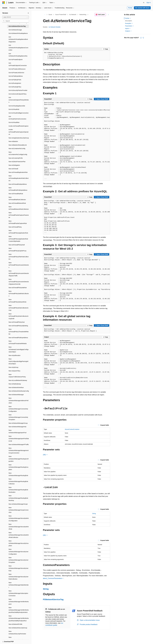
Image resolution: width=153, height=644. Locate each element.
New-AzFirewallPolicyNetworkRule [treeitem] (17, 301)
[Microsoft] (4, 3)
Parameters (129, 26)
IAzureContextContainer (72, 429)
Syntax (128, 18)
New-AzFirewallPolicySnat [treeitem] (17, 322)
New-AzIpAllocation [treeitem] (14, 355)
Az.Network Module (54, 27)
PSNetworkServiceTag (53, 599)
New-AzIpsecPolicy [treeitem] (14, 371)
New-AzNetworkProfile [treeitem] (15, 624)
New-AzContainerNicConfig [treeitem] (17, 149)
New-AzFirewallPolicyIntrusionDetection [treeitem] (19, 265)
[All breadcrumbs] (45, 15)
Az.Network (73, 15)
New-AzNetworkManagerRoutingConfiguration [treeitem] (19, 459)
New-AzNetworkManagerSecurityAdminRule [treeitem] (19, 527)
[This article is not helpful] (143, 38)
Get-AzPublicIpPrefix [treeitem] (15, 80)
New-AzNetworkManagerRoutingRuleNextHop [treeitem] (18, 498)
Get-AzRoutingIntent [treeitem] (15, 83)
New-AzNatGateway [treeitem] (15, 384)
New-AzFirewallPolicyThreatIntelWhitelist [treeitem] (19, 332)
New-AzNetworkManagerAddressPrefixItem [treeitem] (18, 401)
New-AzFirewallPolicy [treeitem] (15, 227)
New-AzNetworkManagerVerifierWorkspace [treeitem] (19, 602)
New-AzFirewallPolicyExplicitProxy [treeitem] (17, 250)
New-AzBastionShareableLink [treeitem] (18, 145)
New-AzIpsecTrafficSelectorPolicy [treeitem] (17, 376)
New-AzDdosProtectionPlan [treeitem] (17, 162)
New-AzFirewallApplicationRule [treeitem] (18, 172)
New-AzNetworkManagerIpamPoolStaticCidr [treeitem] (19, 439)
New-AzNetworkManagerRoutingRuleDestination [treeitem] (18, 490)
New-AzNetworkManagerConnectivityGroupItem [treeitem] (18, 417)
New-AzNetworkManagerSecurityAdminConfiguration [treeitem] (19, 518)
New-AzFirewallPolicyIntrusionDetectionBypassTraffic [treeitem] (19, 273)
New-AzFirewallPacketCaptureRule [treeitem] (18, 222)
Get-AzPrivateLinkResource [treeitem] (17, 69)
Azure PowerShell (61, 15)
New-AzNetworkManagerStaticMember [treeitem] (19, 585)
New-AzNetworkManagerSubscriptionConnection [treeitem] (18, 593)
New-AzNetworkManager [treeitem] (16, 395)
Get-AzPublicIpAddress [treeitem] (16, 76)
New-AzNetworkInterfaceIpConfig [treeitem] (19, 391)
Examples (129, 23)
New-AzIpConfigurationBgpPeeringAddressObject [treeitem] (18, 361)
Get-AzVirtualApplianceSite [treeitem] (17, 106)
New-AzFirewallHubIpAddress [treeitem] (18, 184)
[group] (76, 141)
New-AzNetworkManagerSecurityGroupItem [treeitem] (19, 543)
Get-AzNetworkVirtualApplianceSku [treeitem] (18, 55)
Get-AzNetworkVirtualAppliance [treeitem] (18, 33)
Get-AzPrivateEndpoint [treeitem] (16, 60)
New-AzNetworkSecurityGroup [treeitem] (18, 628)
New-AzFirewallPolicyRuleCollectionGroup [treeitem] (18, 308)
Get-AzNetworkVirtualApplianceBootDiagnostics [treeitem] (18, 39)
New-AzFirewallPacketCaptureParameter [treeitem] (19, 215)
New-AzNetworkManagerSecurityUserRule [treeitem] (18, 568)
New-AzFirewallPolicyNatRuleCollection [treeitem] (19, 294)
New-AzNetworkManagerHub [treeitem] (17, 427)
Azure (50, 15)
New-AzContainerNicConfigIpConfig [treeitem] (18, 153)
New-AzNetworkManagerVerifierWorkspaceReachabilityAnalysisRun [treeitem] (19, 618)
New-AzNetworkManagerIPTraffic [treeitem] (19, 445)
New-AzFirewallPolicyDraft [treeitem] (17, 245)
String (94, 514)
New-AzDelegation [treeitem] (14, 165)
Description (129, 21)
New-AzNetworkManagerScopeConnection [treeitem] (19, 510)
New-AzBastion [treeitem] (13, 141)
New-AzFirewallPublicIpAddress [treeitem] (18, 338)
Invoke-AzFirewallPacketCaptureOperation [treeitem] (18, 132)
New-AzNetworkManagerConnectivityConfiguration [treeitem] (18, 409)
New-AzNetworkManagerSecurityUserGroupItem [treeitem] (18, 560)
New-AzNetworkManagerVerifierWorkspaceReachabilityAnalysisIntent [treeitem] (19, 610)
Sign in (149, 3)
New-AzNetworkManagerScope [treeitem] (18, 504)
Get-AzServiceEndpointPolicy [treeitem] (18, 94)
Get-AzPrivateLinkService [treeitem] (16, 73)
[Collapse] (28, 13)
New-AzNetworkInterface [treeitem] (16, 387)
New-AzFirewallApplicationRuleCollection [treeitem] (19, 178)
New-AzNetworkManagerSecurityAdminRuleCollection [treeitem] (19, 535)
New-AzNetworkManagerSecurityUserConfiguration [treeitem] (18, 552)
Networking (83, 15)
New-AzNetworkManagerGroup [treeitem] (18, 423)
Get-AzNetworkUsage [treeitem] (15, 30)
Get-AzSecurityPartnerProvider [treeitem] (18, 90)
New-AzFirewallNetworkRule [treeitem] (17, 203)
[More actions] (108, 15)
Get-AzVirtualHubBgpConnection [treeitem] (19, 113)
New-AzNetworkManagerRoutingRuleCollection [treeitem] (18, 481)
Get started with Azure (142, 8)
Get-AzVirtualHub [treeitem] (14, 109)
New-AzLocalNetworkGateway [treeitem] (18, 380)
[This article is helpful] (141, 38)
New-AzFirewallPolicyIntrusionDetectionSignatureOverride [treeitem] (19, 282)
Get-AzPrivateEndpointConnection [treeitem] (18, 64)
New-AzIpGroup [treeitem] (13, 367)
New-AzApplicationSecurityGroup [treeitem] (19, 138)
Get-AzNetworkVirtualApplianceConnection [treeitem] (18, 48)
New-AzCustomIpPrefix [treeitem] (16, 158)
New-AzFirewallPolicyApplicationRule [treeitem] (18, 232)
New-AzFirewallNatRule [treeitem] (16, 194)
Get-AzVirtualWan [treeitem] (14, 122)
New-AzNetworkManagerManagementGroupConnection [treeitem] (19, 450)
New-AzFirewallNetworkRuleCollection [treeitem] (19, 208)
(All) (45, 455)
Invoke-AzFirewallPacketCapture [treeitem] (18, 126)
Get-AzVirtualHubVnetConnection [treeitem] (17, 118)
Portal (130, 8)
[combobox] (16, 17)
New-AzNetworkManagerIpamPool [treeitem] (17, 431)
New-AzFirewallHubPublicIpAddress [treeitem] (18, 189)
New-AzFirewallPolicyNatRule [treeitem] (18, 288)
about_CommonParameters (53, 578)
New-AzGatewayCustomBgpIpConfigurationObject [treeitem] (19, 349)
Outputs (128, 31)
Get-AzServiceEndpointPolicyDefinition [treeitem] (19, 100)
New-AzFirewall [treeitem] (13, 169)
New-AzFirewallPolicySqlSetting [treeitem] (18, 326)
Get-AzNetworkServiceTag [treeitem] (17, 26)
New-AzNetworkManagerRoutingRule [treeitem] (18, 474)
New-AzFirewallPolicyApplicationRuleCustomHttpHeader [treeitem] (18, 239)
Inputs (128, 28)
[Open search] (144, 3)
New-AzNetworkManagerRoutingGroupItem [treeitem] (18, 467)
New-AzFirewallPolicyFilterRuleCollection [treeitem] (19, 257)
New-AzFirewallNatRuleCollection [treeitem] (17, 198)
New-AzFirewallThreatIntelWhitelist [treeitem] (18, 342)
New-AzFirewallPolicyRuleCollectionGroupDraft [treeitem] (18, 316)
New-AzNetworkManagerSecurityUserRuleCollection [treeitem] (18, 577)
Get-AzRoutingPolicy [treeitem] (15, 87)
